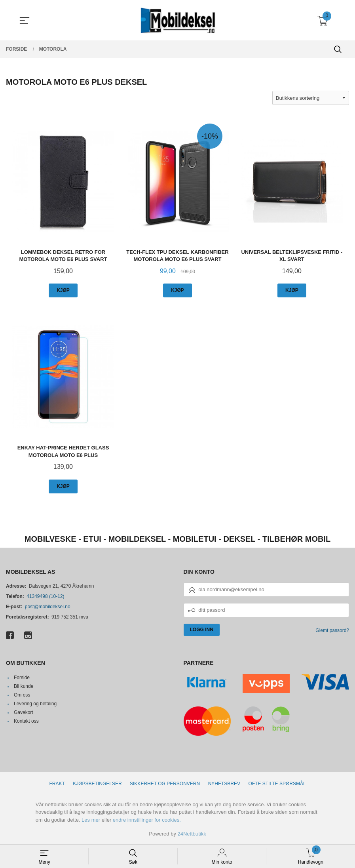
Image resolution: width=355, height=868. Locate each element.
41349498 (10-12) (45, 596)
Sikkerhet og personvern (165, 784)
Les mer (91, 820)
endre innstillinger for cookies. (147, 820)
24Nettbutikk (192, 834)
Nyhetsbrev (224, 784)
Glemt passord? (332, 630)
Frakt (57, 784)
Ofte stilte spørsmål (277, 784)
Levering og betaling (35, 704)
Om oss (22, 695)
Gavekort (24, 712)
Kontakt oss (26, 721)
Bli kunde (24, 686)
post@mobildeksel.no (48, 607)
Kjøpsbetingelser (97, 784)
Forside (22, 678)
